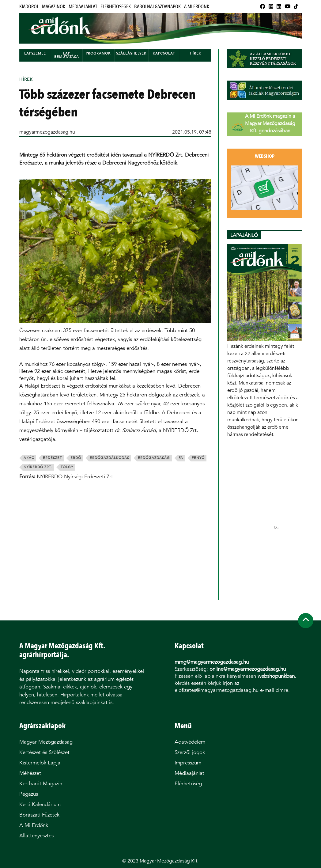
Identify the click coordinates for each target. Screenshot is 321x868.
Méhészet (30, 773)
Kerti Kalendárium (40, 804)
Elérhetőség (188, 784)
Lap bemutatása (67, 55)
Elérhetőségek (116, 7)
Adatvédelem (190, 742)
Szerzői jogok (190, 752)
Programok (98, 53)
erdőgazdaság (154, 458)
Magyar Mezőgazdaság (46, 742)
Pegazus (29, 794)
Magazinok (54, 7)
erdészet (52, 458)
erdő (76, 458)
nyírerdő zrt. (38, 467)
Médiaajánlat (83, 7)
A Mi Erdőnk (197, 7)
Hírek (196, 53)
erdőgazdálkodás (110, 458)
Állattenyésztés (36, 836)
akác (29, 458)
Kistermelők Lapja (40, 763)
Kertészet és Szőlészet (44, 752)
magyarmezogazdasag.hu (47, 132)
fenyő (198, 458)
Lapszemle (35, 53)
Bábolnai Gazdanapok (157, 7)
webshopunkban (276, 676)
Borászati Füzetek (39, 815)
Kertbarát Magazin (41, 784)
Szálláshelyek (131, 53)
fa (181, 458)
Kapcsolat (164, 53)
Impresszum (188, 763)
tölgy (67, 467)
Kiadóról (29, 7)
